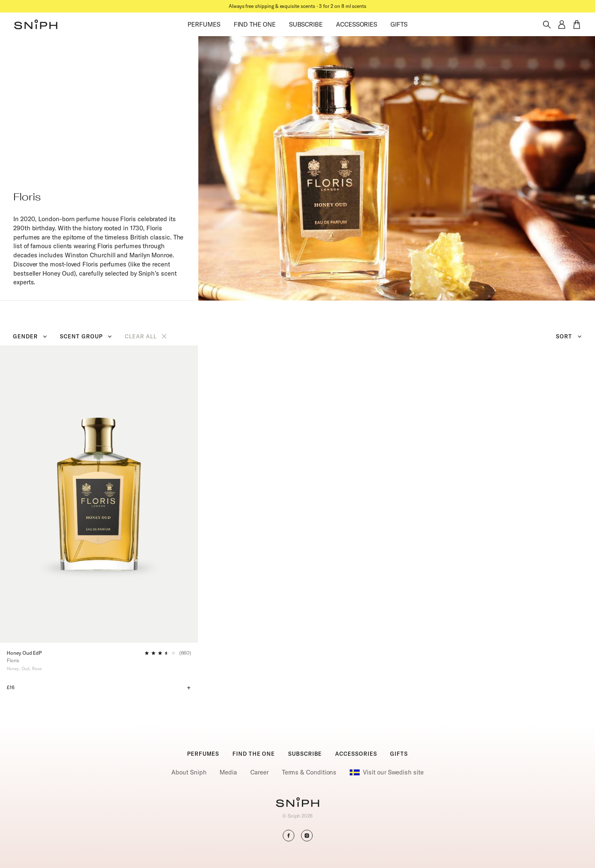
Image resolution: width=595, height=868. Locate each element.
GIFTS (399, 24)
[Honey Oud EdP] (99, 494)
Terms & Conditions (309, 772)
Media (228, 772)
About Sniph (189, 772)
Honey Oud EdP (24, 653)
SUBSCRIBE (306, 24)
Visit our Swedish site (386, 772)
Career (259, 772)
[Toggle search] (547, 25)
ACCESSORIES (357, 24)
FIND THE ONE (255, 24)
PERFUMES (204, 24)
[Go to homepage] (297, 803)
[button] (36, 25)
